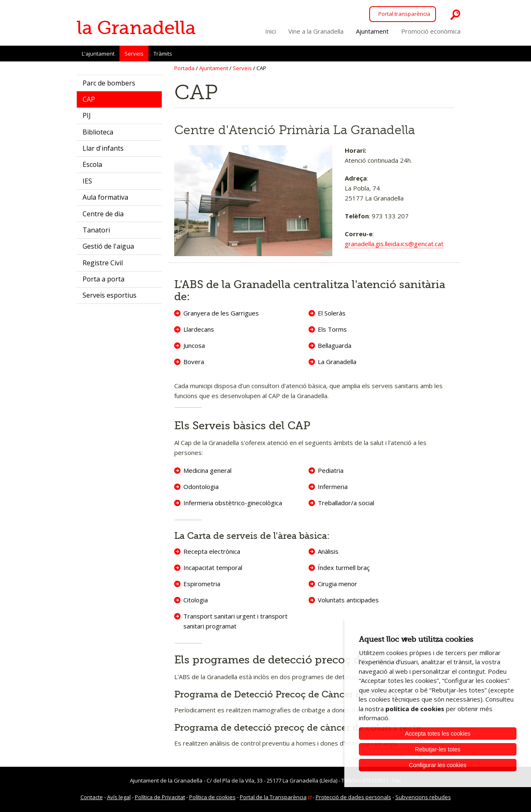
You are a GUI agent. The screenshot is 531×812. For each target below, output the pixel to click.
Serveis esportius (110, 295)
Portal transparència (404, 14)
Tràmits (163, 54)
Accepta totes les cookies (438, 734)
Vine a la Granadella (316, 31)
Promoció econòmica (431, 31)
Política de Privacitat (160, 797)
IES (87, 181)
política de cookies (415, 709)
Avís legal (119, 797)
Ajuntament (372, 31)
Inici (270, 31)
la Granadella (136, 28)
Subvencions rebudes (423, 797)
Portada (184, 68)
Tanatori (96, 230)
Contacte (92, 797)
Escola (92, 164)
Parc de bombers (109, 83)
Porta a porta (104, 279)
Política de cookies (212, 797)
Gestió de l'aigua (108, 246)
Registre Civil (103, 263)
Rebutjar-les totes (438, 749)
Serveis (134, 56)
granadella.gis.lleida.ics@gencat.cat (394, 244)
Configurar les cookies (438, 765)
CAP (89, 99)
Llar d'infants (103, 148)
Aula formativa (105, 197)
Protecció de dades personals (353, 797)
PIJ (87, 115)
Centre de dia (103, 214)
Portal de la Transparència (273, 797)
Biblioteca (98, 132)
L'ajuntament (98, 54)
